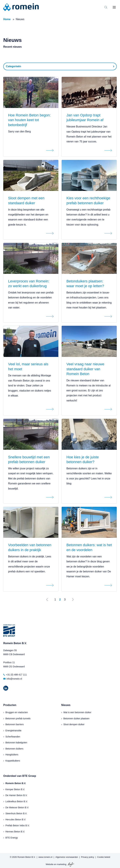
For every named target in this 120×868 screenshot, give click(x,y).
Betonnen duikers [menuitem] (14, 749)
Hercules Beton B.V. (16, 820)
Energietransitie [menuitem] (13, 731)
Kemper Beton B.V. (15, 789)
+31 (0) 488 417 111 (15, 675)
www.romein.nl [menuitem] (45, 857)
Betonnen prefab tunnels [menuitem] (18, 718)
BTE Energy (12, 838)
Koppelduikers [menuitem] (13, 761)
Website (50, 864)
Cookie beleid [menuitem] (104, 857)
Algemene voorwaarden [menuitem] (67, 857)
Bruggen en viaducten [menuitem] (17, 712)
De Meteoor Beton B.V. (17, 807)
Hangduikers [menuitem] (12, 755)
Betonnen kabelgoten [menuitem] (16, 743)
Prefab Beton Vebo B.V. (18, 825)
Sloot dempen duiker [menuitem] (74, 724)
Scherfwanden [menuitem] (13, 737)
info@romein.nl (13, 679)
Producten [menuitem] (10, 705)
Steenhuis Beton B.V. (16, 813)
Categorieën (13, 66)
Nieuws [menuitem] (66, 705)
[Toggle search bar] (106, 7)
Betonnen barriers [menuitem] (15, 724)
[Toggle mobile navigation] (114, 7)
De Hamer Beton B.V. (16, 795)
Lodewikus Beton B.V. (17, 801)
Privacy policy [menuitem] (88, 857)
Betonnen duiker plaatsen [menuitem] (77, 718)
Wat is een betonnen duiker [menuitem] (77, 712)
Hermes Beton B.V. (15, 832)
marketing (62, 864)
